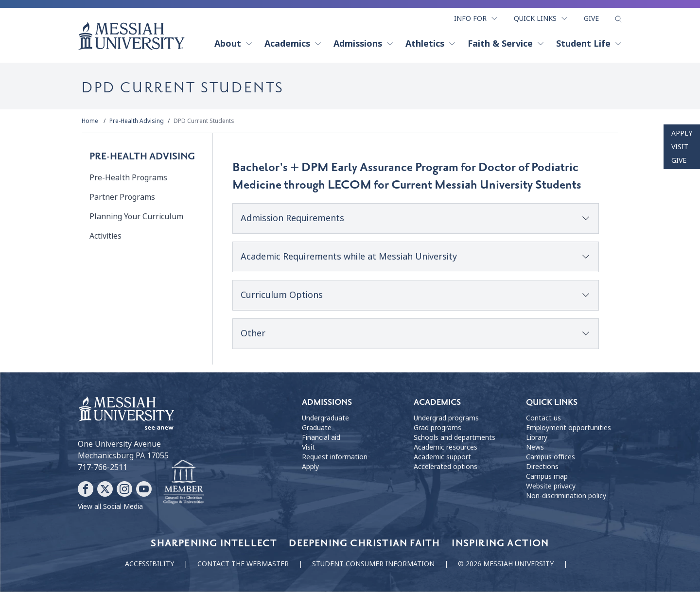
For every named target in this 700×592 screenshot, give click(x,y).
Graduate (317, 428)
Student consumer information (373, 564)
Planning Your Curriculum (136, 217)
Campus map (547, 476)
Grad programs (437, 428)
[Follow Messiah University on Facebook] (86, 489)
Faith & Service (506, 44)
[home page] (131, 36)
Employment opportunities (569, 428)
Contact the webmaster (243, 564)
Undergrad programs (446, 418)
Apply (682, 133)
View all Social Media (110, 506)
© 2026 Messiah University (506, 564)
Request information (335, 457)
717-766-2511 (103, 467)
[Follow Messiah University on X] (105, 489)
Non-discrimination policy (566, 496)
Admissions (364, 44)
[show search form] (618, 19)
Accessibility (149, 564)
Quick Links (541, 18)
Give (591, 18)
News (535, 447)
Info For (476, 18)
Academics (293, 44)
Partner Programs (122, 197)
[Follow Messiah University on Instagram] (124, 489)
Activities (105, 236)
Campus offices (551, 457)
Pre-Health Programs (128, 178)
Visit (680, 147)
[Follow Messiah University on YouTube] (144, 489)
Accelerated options (446, 467)
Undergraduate (325, 418)
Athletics (431, 44)
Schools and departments (455, 437)
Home (90, 121)
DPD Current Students (204, 121)
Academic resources (446, 447)
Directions (542, 467)
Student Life (589, 44)
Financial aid (321, 437)
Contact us (543, 418)
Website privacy (551, 486)
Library (537, 437)
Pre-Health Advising (137, 121)
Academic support (442, 457)
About (234, 44)
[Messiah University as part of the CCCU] (184, 483)
